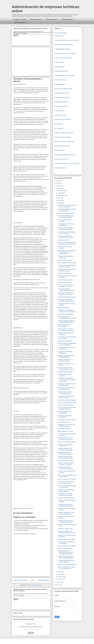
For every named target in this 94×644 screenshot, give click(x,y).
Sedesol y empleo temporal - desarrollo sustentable (66, 229)
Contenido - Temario (20, 19)
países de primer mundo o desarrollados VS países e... (66, 330)
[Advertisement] (6, 603)
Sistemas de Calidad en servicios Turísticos (67, 163)
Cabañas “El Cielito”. (64, 240)
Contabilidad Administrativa (62, 49)
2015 (58, 186)
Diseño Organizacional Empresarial (65, 75)
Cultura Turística (59, 62)
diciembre (61, 190)
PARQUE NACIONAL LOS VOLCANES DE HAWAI (65, 521)
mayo (60, 203)
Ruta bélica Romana (64, 422)
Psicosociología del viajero (65, 372)
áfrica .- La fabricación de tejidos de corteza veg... (67, 487)
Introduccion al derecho (61, 106)
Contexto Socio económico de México (65, 53)
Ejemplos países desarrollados (67, 539)
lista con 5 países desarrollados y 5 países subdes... (67, 266)
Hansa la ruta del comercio (65, 280)
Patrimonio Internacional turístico (67, 564)
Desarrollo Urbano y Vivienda (66, 213)
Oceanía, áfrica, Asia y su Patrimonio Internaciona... (66, 439)
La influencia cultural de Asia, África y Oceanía (66, 491)
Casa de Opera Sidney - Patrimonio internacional (65, 468)
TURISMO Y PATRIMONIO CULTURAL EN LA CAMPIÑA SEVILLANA (67, 380)
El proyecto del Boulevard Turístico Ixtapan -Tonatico (66, 300)
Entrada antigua (44, 580)
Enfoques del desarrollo (64, 260)
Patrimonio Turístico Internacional (64, 141)
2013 (58, 582)
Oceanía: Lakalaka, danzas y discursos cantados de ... (66, 464)
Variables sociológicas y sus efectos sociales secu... (66, 513)
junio (60, 201)
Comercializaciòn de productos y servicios (67, 40)
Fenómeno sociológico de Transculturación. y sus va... (66, 368)
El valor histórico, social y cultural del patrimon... (65, 393)
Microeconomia (59, 128)
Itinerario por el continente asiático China (65, 445)
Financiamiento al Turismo (62, 93)
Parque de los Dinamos (64, 273)
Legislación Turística (60, 115)
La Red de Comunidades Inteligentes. (65, 352)
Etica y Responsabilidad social (63, 89)
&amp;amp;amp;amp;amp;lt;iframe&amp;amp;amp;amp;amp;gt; (34, 40)
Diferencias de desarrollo (65, 341)
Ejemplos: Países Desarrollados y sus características (67, 344)
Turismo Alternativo (60, 168)
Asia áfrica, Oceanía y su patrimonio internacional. (65, 449)
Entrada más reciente (20, 580)
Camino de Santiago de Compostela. (64, 416)
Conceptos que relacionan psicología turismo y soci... (66, 505)
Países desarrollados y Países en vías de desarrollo (66, 568)
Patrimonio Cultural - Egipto (66, 461)
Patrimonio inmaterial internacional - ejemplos (65, 453)
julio (59, 198)
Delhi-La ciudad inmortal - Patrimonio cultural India (65, 457)
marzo (60, 574)
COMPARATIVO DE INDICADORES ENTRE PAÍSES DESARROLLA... (66, 552)
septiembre (61, 196)
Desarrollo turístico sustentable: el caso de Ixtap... (67, 233)
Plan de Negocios (60, 150)
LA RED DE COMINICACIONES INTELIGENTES (67, 210)
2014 (58, 188)
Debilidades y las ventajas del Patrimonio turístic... (66, 425)
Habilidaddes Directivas (61, 102)
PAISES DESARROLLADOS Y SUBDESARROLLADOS (67, 322)
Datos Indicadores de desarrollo (67, 546)
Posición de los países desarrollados (64, 326)
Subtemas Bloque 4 (20, 23)
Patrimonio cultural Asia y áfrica (67, 442)
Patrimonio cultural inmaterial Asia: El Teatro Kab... (66, 482)
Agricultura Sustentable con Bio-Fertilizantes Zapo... (67, 270)
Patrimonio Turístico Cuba (65, 529)
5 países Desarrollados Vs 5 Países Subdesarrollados (66, 557)
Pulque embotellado (63, 308)
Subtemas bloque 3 (67, 19)
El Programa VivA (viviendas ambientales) (66, 225)
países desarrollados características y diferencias (66, 290)
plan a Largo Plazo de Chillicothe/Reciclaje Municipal (67, 317)
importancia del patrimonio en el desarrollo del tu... (67, 385)
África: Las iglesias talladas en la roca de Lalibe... (67, 476)
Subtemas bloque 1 (36, 19)
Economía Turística (60, 80)
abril (59, 572)
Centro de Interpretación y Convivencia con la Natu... (66, 237)
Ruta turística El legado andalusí (67, 400)
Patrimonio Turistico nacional (63, 137)
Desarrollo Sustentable (61, 71)
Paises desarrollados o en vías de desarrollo (67, 348)
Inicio (33, 580)
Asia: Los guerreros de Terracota (67, 479)
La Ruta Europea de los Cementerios (64, 412)
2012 (58, 585)
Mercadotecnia (59, 124)
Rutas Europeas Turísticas (65, 405)
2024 (58, 181)
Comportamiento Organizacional (64, 45)
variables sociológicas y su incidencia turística (65, 360)
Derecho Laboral (59, 67)
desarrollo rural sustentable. (66, 314)
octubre (60, 193)
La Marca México (59, 111)
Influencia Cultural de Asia (65, 548)
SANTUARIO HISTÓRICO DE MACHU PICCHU (66, 389)
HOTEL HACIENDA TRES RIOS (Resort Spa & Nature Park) (67, 243)
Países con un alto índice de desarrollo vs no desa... (66, 286)
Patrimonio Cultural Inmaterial (66, 498)
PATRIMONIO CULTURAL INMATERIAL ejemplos (65, 495)
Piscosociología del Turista (62, 146)
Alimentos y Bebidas (60, 33)
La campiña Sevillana (64, 429)
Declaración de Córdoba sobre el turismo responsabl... (67, 206)
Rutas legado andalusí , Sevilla (67, 420)
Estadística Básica (60, 84)
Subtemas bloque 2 (52, 19)
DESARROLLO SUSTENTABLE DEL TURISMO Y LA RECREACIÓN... (67, 252)
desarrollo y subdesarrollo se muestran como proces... (66, 294)
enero (60, 579)
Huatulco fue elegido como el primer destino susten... (66, 217)
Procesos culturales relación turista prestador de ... (66, 356)
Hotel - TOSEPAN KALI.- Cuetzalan (65, 221)
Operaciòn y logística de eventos (64, 133)
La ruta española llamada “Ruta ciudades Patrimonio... (67, 408)
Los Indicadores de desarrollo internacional (66, 543)
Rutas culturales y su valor (65, 431)
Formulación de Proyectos (62, 97)
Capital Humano (59, 36)
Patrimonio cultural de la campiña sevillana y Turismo (67, 532)
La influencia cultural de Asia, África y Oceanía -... (66, 397)
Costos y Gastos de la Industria (63, 58)
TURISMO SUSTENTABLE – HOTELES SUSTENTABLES (67, 311)
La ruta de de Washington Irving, (67, 403)
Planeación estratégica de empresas (65, 155)
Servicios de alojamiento (62, 159)
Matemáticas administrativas (63, 119)
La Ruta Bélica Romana (65, 282)
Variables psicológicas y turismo (67, 297)
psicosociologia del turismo (26, 508)
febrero (60, 577)
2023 (58, 183)
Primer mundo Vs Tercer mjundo (67, 263)
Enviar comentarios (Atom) (35, 585)
